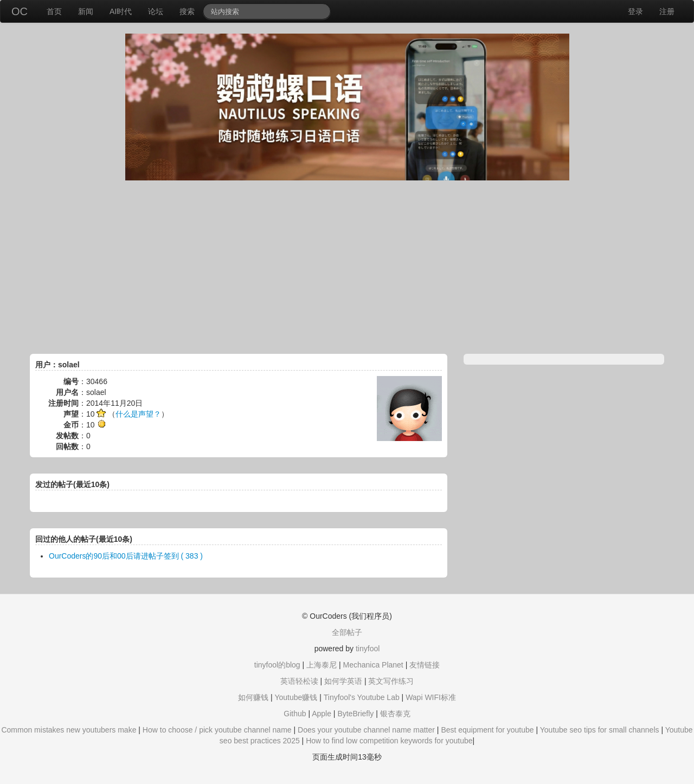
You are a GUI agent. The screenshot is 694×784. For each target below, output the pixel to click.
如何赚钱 (253, 697)
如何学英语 (343, 681)
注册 (667, 11)
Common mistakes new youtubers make (69, 730)
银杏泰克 (395, 714)
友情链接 (425, 665)
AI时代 (121, 11)
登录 (635, 11)
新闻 (86, 11)
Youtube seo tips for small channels (600, 730)
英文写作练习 (391, 681)
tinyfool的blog (277, 665)
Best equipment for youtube (487, 730)
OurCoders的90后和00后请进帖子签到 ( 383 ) (126, 556)
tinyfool (368, 649)
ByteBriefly (355, 714)
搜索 (187, 11)
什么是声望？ (138, 414)
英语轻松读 (299, 681)
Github (295, 714)
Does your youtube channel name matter (366, 730)
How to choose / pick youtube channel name (217, 730)
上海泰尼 (322, 665)
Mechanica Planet (373, 665)
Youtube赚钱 (296, 697)
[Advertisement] (347, 267)
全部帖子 (347, 632)
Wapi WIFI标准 (431, 697)
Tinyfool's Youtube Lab (362, 697)
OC (20, 11)
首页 (54, 11)
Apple (322, 714)
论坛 (156, 11)
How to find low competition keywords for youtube (389, 741)
